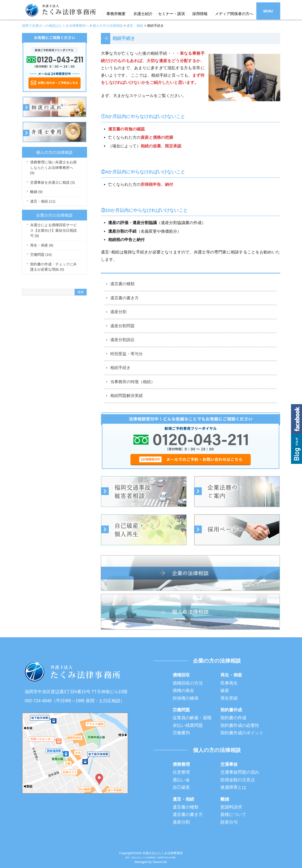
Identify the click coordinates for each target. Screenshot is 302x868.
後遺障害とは (233, 787)
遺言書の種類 (122, 284)
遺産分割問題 (122, 326)
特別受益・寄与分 (126, 354)
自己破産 (181, 787)
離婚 (36, 192)
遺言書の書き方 (124, 298)
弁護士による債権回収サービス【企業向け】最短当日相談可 (53, 230)
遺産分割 (118, 312)
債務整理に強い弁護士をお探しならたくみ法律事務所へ (53, 167)
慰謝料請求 (231, 807)
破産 (225, 691)
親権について (233, 814)
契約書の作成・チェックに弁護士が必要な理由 (53, 267)
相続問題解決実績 (126, 396)
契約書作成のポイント (242, 733)
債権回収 (181, 675)
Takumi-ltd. (160, 862)
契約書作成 (231, 710)
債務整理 (181, 764)
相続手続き (120, 368)
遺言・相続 (43, 201)
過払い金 (181, 780)
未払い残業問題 (188, 725)
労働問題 (41, 255)
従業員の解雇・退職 (192, 718)
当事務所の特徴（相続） (133, 382)
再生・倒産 (42, 245)
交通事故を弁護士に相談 (53, 182)
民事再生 (229, 683)
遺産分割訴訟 (122, 340)
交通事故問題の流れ (240, 772)
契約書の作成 (233, 718)
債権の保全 (183, 691)
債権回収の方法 (188, 683)
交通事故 (229, 764)
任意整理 (181, 772)
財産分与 (229, 822)
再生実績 (229, 698)
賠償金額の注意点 (238, 780)
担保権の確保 (186, 698)
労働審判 (181, 733)
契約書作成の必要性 (240, 725)
